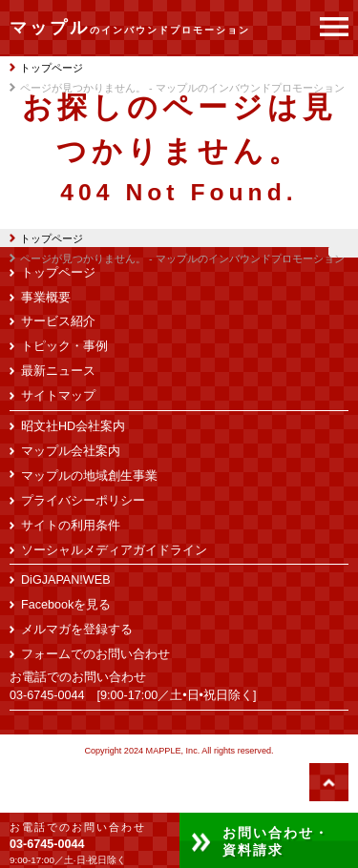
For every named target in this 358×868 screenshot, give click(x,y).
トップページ (46, 238)
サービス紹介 (58, 321)
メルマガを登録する (77, 630)
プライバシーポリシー (83, 501)
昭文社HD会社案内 (73, 426)
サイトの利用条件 (71, 526)
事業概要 (46, 298)
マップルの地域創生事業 (89, 476)
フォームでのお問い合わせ (95, 654)
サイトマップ (58, 396)
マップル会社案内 (71, 451)
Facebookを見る (66, 605)
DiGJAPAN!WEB (66, 580)
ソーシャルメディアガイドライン (114, 550)
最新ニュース (58, 371)
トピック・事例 (64, 346)
